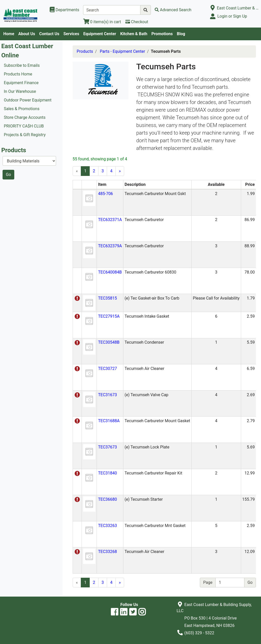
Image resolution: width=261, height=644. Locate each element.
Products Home (18, 74)
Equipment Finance (21, 83)
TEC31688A (109, 421)
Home (9, 34)
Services (71, 34)
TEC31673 (108, 395)
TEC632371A (110, 220)
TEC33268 (108, 552)
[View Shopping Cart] (102, 22)
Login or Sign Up (232, 16)
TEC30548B (109, 342)
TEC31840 (108, 473)
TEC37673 (108, 447)
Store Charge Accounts (25, 117)
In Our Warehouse (20, 91)
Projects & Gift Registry (25, 135)
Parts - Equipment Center (123, 51)
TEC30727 (108, 369)
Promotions (162, 34)
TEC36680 (108, 499)
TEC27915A (109, 316)
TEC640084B (110, 272)
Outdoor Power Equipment (28, 100)
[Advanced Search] (173, 10)
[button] (89, 198)
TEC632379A (110, 246)
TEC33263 (108, 526)
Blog (181, 34)
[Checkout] (137, 22)
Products (85, 51)
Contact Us (49, 34)
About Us (27, 34)
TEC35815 (108, 298)
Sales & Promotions (22, 109)
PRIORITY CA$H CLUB (24, 126)
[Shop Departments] (64, 10)
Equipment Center (100, 34)
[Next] (120, 171)
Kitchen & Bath (134, 34)
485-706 (106, 194)
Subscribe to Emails (22, 65)
